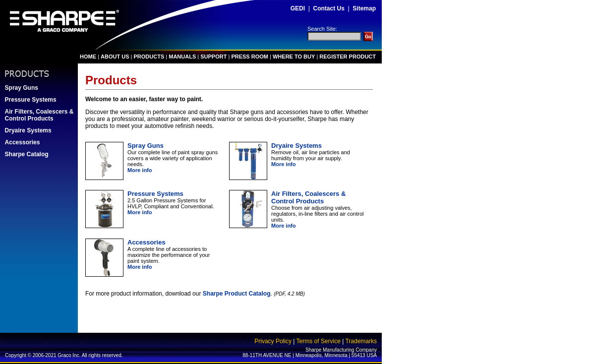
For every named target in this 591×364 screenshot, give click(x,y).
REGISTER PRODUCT (348, 57)
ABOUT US (115, 57)
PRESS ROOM (250, 57)
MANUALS (182, 57)
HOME (88, 57)
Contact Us (329, 8)
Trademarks (361, 341)
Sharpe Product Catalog (237, 294)
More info (140, 170)
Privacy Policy (273, 341)
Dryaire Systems (28, 130)
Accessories (23, 142)
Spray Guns (22, 88)
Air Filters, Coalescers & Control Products (39, 115)
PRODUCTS (149, 57)
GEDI (298, 8)
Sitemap (364, 8)
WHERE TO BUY (294, 57)
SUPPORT (213, 57)
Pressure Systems (31, 100)
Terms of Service (318, 341)
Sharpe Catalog (27, 154)
